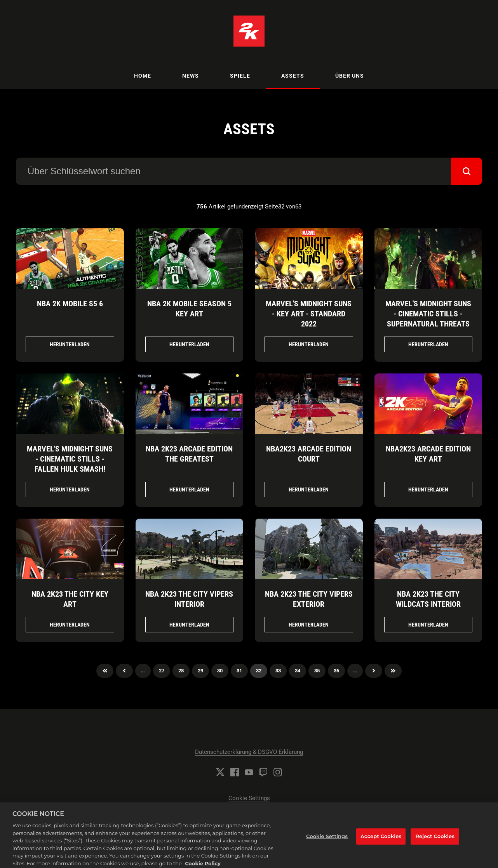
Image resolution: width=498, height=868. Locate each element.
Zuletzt (393, 671)
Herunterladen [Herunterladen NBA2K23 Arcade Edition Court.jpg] (309, 490)
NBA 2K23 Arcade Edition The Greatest (189, 454)
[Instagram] (278, 772)
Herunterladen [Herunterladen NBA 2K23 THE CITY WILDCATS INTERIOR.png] (428, 625)
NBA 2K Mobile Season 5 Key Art (189, 309)
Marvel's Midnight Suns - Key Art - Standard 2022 (309, 314)
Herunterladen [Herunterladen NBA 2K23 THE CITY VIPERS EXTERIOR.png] (309, 625)
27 (162, 671)
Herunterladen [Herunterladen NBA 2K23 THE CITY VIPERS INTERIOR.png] (189, 625)
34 (298, 671)
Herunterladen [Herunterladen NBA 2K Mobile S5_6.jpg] (70, 344)
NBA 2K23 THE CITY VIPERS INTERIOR (189, 599)
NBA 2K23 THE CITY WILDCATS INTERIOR (428, 599)
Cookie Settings (249, 798)
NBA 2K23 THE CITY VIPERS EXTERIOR (309, 599)
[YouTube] (249, 772)
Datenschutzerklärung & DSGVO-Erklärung (249, 752)
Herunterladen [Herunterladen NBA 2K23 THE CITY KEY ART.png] (70, 625)
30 (220, 671)
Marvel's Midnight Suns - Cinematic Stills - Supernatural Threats (428, 314)
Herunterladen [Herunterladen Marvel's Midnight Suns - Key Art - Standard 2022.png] (309, 344)
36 (336, 671)
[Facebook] (235, 772)
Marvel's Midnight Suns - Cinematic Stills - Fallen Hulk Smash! (70, 459)
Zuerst (105, 671)
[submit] (467, 171)
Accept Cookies (381, 840)
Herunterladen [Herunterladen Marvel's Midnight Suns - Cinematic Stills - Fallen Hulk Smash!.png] (70, 490)
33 (278, 671)
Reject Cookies (435, 840)
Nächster (374, 671)
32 (259, 671)
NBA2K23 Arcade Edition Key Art (428, 454)
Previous (124, 671)
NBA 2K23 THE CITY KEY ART (70, 599)
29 (200, 671)
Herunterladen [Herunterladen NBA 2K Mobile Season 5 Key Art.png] (189, 344)
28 (181, 671)
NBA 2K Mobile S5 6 (70, 304)
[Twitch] (263, 772)
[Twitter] (220, 772)
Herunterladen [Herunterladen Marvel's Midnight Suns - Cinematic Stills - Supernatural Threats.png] (428, 344)
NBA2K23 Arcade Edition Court (309, 454)
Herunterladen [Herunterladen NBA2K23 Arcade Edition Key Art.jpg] (428, 490)
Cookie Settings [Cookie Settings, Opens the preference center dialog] (327, 840)
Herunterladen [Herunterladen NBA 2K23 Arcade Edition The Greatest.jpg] (189, 490)
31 (239, 671)
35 (317, 671)
